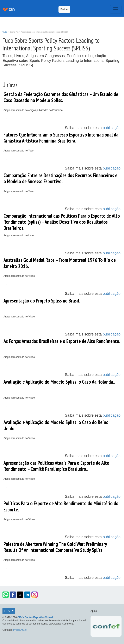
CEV (8, 611)
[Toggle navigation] (116, 9)
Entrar (64, 9)
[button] (6, 595)
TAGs (5, 32)
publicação (112, 128)
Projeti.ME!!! (20, 630)
